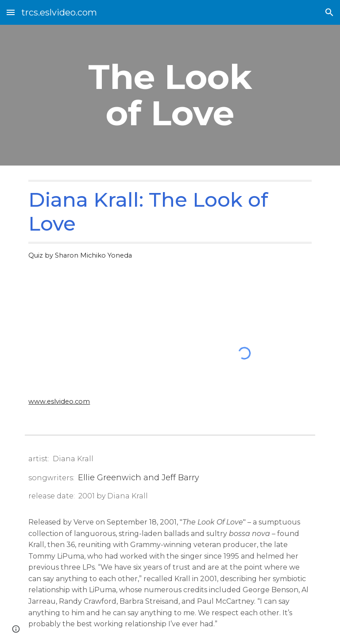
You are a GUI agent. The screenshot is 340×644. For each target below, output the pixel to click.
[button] (11, 12)
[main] (170, 95)
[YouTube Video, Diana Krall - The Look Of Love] (95, 338)
